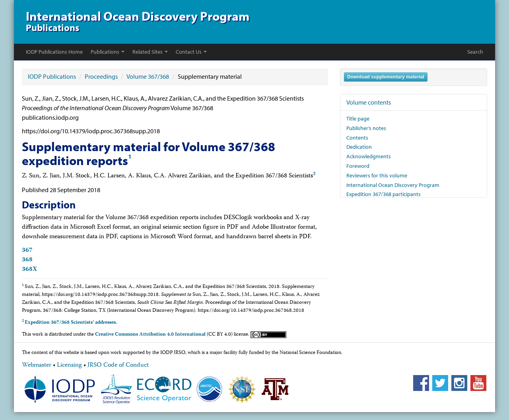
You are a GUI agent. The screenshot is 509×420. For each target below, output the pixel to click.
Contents (357, 138)
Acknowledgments (369, 156)
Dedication (359, 147)
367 (27, 251)
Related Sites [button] (150, 52)
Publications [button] (108, 52)
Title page (358, 119)
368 (27, 260)
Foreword (358, 166)
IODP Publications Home (54, 52)
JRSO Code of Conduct (118, 366)
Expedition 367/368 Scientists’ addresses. (71, 323)
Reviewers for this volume (377, 175)
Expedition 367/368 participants (384, 194)
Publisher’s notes (366, 128)
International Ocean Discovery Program (393, 185)
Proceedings (101, 76)
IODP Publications (52, 76)
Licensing (69, 366)
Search (475, 52)
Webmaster (37, 366)
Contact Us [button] (191, 52)
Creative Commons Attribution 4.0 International (150, 334)
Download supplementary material (386, 77)
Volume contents (369, 102)
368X (29, 270)
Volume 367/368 (148, 76)
